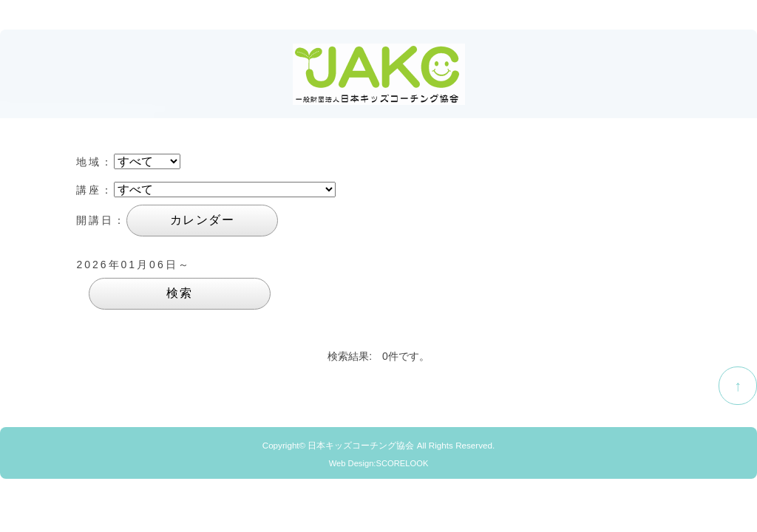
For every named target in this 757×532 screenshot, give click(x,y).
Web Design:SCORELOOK (379, 463)
